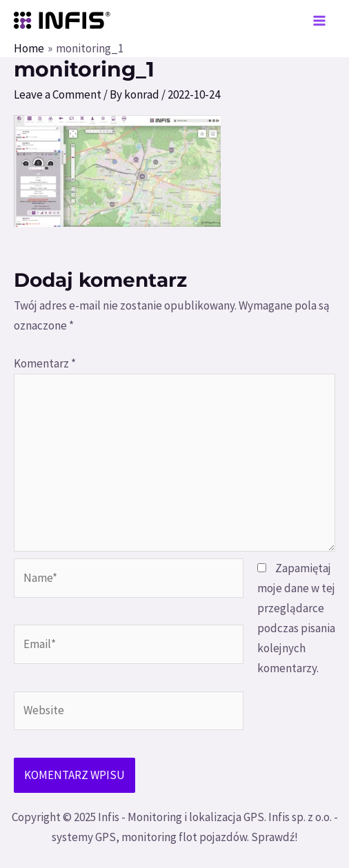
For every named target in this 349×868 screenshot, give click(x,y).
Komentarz (45, 363)
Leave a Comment (58, 94)
